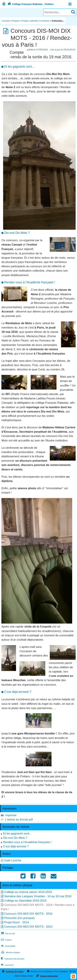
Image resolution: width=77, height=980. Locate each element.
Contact (6, 940)
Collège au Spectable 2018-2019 (25, 901)
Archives (45, 21)
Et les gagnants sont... (17, 834)
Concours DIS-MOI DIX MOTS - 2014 (28, 927)
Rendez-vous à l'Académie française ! (27, 842)
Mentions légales (10, 952)
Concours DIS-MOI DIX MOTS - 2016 (28, 914)
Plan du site (8, 933)
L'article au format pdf (19, 820)
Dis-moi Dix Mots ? (15, 838)
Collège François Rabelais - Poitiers (30, 4)
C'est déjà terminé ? (16, 846)
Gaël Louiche (13, 860)
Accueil (6, 21)
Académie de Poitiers (15, 971)
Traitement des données (12, 959)
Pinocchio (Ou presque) (19, 918)
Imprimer (11, 815)
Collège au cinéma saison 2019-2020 (28, 892)
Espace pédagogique (49, 976)
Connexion (7, 965)
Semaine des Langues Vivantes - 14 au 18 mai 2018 (38, 896)
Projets (16, 21)
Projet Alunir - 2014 (17, 922)
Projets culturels (30, 21)
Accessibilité (8, 946)
